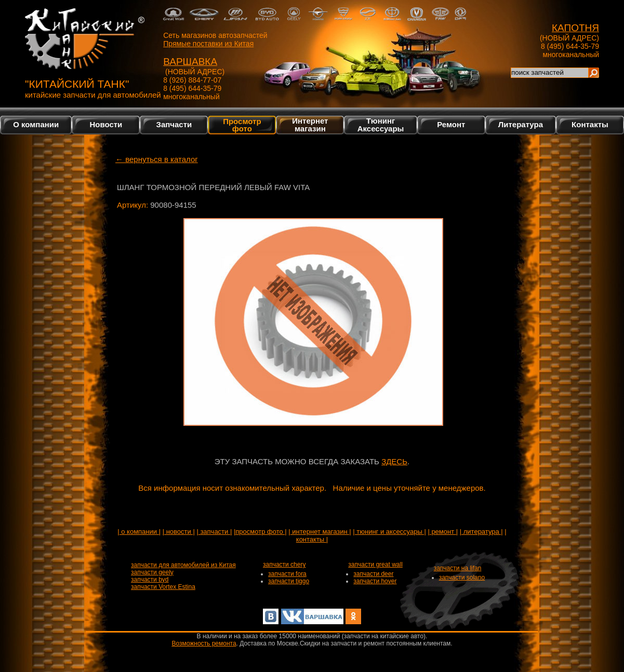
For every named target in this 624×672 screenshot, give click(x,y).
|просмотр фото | (260, 532)
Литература (521, 124)
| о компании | (139, 532)
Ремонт (451, 124)
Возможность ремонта (204, 643)
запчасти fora (287, 574)
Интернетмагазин (310, 125)
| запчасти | (214, 532)
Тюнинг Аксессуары (381, 125)
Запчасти (174, 124)
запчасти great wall (375, 565)
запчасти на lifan (458, 568)
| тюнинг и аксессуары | (389, 532)
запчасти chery (284, 565)
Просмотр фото (242, 125)
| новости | (179, 532)
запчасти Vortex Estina (163, 587)
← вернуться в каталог (157, 159)
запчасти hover (375, 581)
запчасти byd (150, 580)
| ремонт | (443, 532)
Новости (106, 124)
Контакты (590, 124)
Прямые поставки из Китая (208, 44)
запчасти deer (373, 574)
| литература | (481, 532)
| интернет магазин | (320, 532)
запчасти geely (152, 572)
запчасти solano (462, 577)
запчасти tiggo (289, 581)
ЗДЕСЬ (394, 461)
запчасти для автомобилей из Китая (183, 565)
